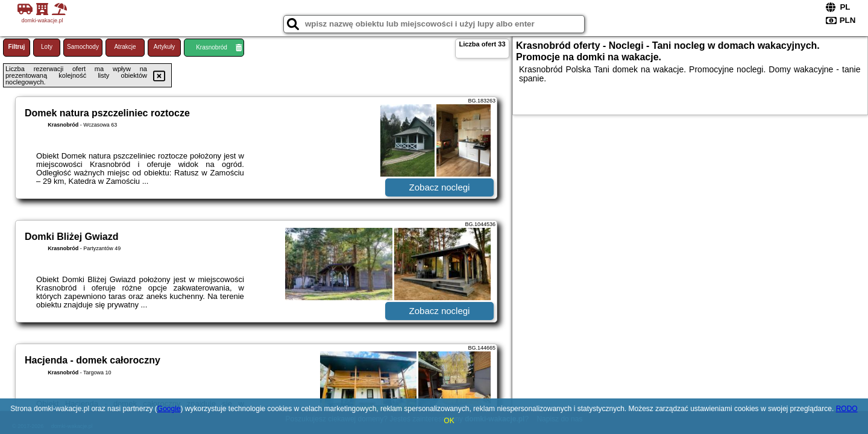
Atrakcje (125, 47)
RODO (847, 409)
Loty (47, 47)
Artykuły (165, 47)
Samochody (83, 47)
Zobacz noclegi (440, 187)
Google (169, 409)
